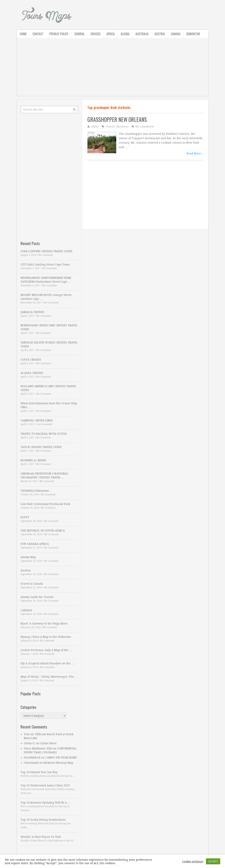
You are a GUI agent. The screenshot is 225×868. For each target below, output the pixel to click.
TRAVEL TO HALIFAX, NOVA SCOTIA (44, 434)
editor (95, 126)
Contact (38, 34)
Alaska (125, 34)
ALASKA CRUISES (32, 373)
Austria (160, 34)
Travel (110, 126)
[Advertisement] (113, 69)
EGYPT (25, 517)
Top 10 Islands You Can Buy (39, 772)
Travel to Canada (32, 584)
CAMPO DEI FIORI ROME (61, 758)
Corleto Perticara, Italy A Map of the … (46, 650)
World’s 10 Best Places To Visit (41, 837)
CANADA (26, 610)
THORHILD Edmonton (35, 491)
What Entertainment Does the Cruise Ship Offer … (49, 405)
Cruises (95, 34)
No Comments (145, 126)
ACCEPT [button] (213, 861)
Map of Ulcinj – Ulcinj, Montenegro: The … (49, 677)
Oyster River (48, 743)
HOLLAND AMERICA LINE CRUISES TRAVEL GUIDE (48, 388)
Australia (142, 34)
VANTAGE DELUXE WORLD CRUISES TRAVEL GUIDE (49, 344)
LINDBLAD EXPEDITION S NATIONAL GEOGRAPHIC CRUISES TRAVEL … (44, 475)
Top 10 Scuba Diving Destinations (43, 820)
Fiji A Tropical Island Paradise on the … (47, 663)
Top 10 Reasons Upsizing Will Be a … (45, 803)
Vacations (122, 126)
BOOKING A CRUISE (33, 460)
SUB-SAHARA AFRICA (35, 544)
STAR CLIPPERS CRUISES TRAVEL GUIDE (46, 251)
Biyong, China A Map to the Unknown (46, 637)
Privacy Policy (59, 34)
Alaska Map (28, 557)
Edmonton (193, 34)
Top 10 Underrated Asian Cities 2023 (45, 785)
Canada (176, 34)
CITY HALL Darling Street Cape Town (45, 265)
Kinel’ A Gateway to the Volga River (44, 624)
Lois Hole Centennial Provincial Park (45, 504)
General (79, 34)
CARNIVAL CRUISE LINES (37, 420)
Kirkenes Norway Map (58, 763)
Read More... (195, 153)
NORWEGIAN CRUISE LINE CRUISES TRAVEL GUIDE (49, 327)
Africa (111, 34)
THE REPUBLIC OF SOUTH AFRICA (43, 531)
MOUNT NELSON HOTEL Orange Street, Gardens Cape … (46, 297)
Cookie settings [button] (193, 861)
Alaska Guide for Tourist (37, 597)
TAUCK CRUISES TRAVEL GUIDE (41, 447)
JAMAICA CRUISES (32, 312)
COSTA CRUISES (31, 360)
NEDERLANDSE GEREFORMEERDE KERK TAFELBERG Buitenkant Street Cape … (46, 280)
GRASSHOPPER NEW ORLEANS (117, 119)
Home (23, 34)
